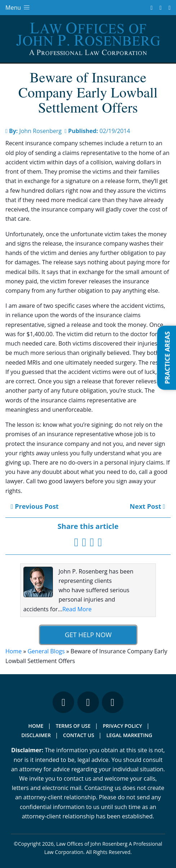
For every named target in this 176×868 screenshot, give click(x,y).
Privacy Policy (123, 726)
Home (13, 651)
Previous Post (35, 506)
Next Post (147, 506)
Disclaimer (36, 735)
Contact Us (79, 735)
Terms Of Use (73, 726)
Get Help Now (88, 635)
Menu (18, 8)
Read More (77, 609)
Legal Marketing (129, 735)
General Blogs (46, 651)
